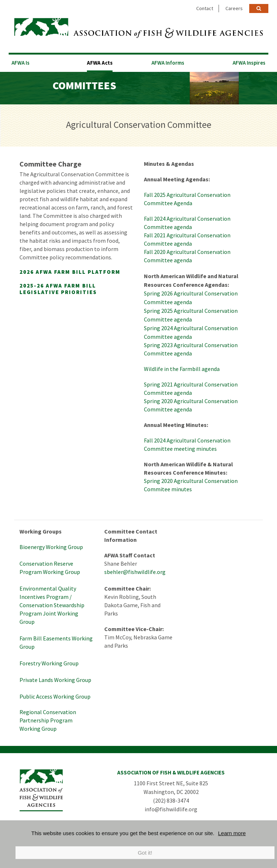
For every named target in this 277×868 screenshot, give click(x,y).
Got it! (145, 853)
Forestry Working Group (49, 663)
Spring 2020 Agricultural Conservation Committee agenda (191, 405)
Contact (205, 8)
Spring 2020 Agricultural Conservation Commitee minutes (191, 485)
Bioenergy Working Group (51, 547)
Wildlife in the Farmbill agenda (182, 369)
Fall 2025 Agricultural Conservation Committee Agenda (187, 199)
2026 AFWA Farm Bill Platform (70, 272)
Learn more (232, 833)
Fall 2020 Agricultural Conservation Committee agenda (187, 256)
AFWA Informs (168, 63)
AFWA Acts (100, 63)
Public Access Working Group (55, 696)
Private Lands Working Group (55, 680)
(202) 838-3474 (171, 800)
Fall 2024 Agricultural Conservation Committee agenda (187, 223)
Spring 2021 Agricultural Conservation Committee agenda (191, 388)
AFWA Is (21, 63)
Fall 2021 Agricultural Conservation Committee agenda (187, 239)
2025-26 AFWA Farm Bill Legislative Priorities (58, 289)
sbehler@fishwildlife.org (135, 572)
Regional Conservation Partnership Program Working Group (48, 720)
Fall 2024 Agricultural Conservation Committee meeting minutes (187, 444)
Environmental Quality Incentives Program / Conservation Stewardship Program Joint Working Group (52, 605)
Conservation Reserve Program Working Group (50, 568)
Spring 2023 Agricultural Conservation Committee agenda (191, 349)
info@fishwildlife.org (171, 809)
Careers (234, 8)
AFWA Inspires (249, 63)
